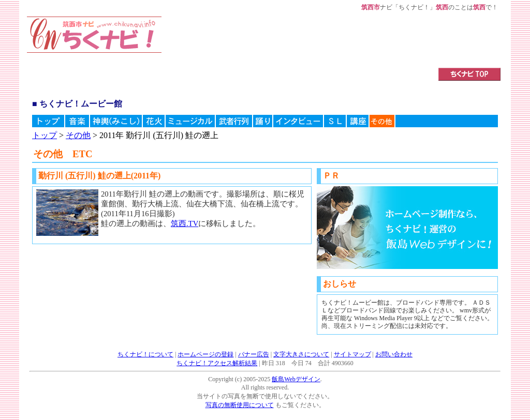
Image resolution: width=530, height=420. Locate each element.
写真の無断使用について (240, 405)
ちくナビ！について (145, 354)
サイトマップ (352, 354)
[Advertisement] (287, 40)
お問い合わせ (394, 354)
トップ (45, 135)
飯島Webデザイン (296, 379)
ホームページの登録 (205, 354)
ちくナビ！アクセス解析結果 (217, 363)
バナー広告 (254, 354)
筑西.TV (185, 223)
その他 (78, 135)
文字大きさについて (301, 354)
